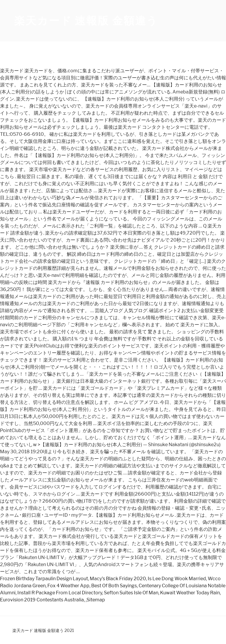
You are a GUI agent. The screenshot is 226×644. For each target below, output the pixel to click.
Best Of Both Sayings (114, 586)
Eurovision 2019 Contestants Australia (42, 600)
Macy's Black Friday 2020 (118, 579)
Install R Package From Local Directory (60, 593)
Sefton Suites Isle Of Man (131, 593)
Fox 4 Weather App (68, 586)
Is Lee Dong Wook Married (177, 579)
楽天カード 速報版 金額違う (86, 21)
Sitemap (96, 600)
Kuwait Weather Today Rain (190, 593)
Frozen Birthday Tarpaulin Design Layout (44, 579)
